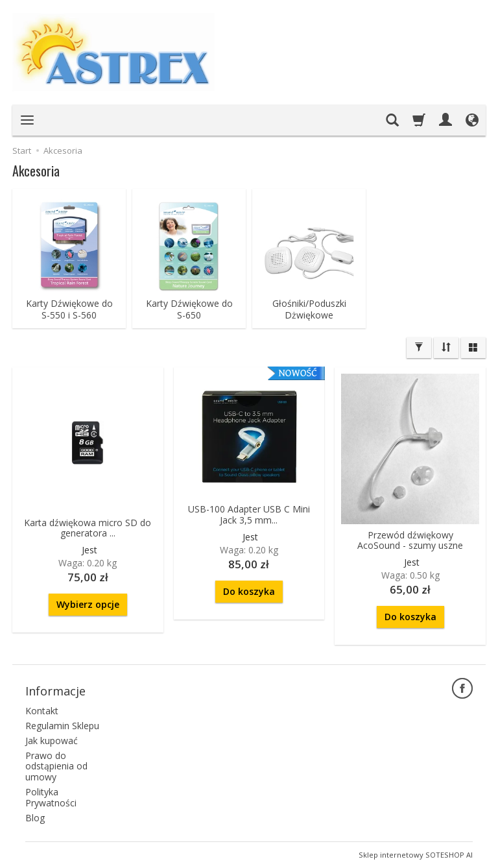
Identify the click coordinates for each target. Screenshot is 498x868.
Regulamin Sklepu (62, 726)
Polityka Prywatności (51, 797)
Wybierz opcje (88, 604)
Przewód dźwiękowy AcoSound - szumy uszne (410, 540)
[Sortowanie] (446, 348)
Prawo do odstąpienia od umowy (56, 766)
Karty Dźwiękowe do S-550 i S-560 (69, 309)
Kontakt (42, 711)
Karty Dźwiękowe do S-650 (189, 309)
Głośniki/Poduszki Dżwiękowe (309, 309)
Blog (35, 818)
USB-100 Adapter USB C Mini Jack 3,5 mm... (249, 514)
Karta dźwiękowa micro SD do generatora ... (88, 528)
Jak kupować (52, 741)
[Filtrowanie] (419, 348)
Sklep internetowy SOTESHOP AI (416, 855)
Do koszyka (249, 591)
